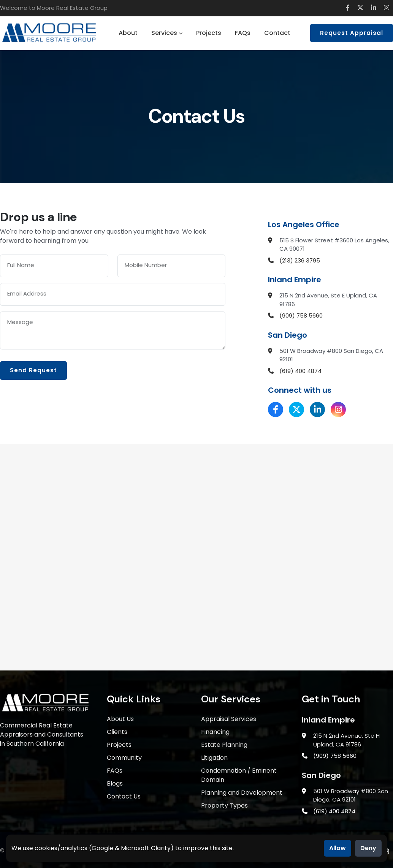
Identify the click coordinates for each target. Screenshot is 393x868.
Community (124, 758)
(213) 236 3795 (300, 260)
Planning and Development (242, 793)
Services (167, 33)
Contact (277, 33)
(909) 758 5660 (301, 315)
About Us (120, 719)
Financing (215, 732)
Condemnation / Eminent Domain (239, 775)
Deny (368, 848)
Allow (338, 848)
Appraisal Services (229, 719)
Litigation (214, 758)
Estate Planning (224, 745)
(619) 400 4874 (300, 371)
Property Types (224, 806)
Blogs (115, 783)
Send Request (33, 370)
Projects (209, 33)
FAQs (243, 33)
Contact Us (124, 796)
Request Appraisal (352, 33)
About (128, 33)
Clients (117, 732)
